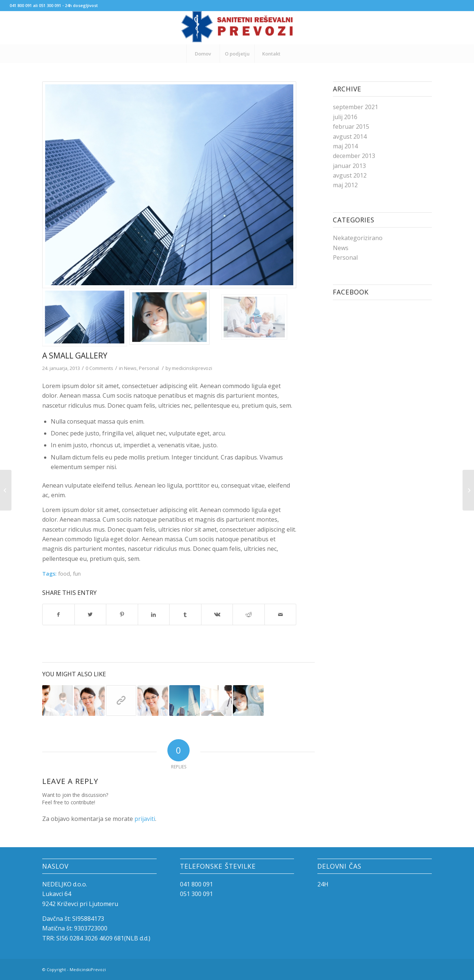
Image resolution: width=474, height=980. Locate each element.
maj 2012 (345, 185)
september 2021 (355, 107)
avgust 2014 (350, 137)
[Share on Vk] (217, 614)
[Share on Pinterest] (122, 614)
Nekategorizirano (358, 238)
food (64, 574)
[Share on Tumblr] (185, 614)
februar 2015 (351, 127)
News (130, 368)
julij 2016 (345, 117)
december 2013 (354, 156)
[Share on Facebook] (59, 614)
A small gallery (75, 356)
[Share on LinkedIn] (154, 614)
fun (77, 574)
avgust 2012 (350, 175)
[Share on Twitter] (91, 614)
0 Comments (99, 368)
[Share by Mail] (281, 614)
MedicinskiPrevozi (88, 969)
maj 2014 (345, 146)
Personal (149, 368)
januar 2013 (349, 166)
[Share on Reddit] (249, 614)
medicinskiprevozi (192, 368)
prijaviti (145, 819)
